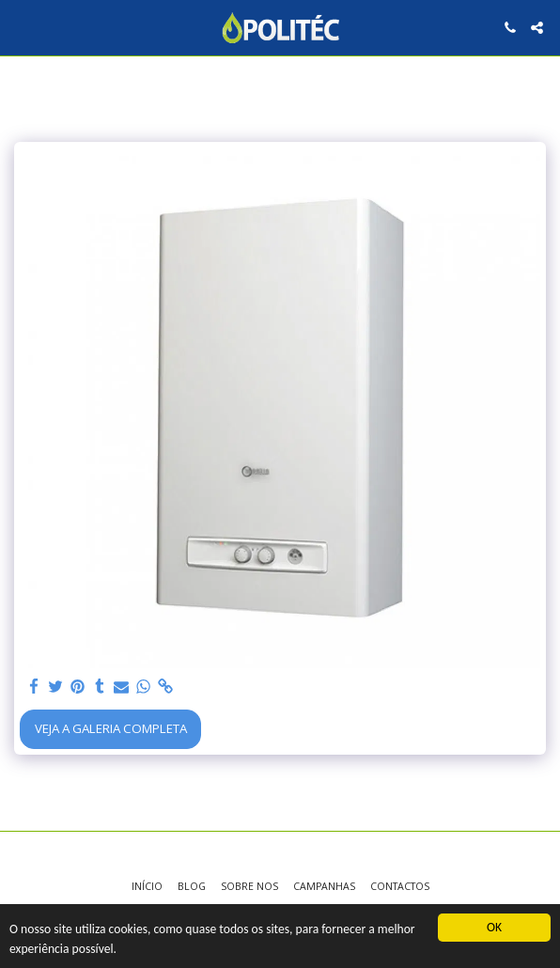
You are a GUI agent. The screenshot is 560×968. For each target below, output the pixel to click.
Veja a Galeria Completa (111, 728)
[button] (21, 27)
